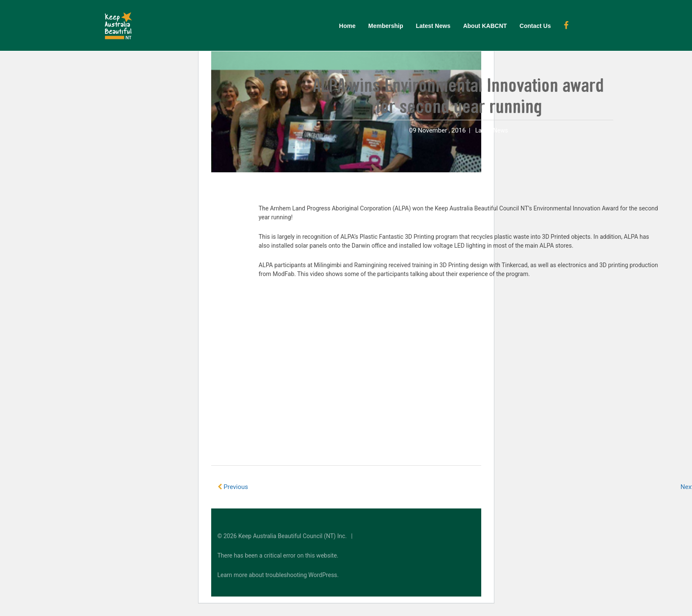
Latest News (433, 26)
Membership (386, 26)
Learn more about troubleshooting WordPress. (278, 575)
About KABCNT (485, 26)
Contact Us (535, 26)
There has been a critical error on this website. (278, 555)
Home (347, 26)
